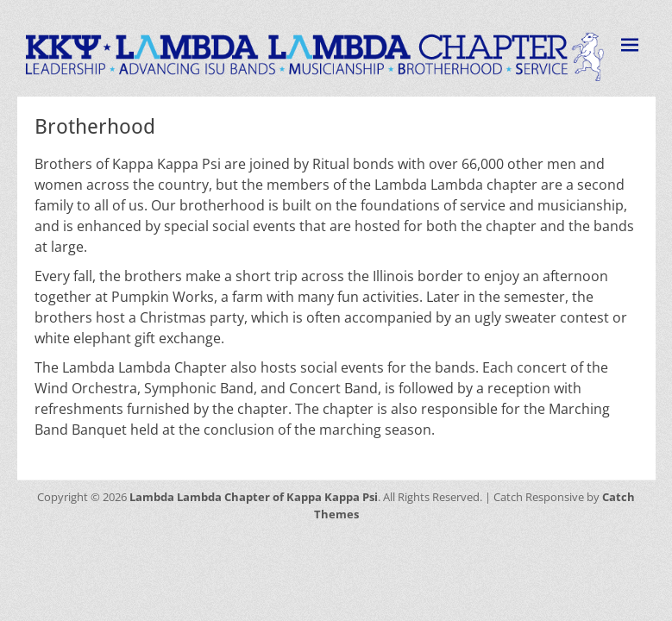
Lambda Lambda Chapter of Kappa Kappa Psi (254, 497)
